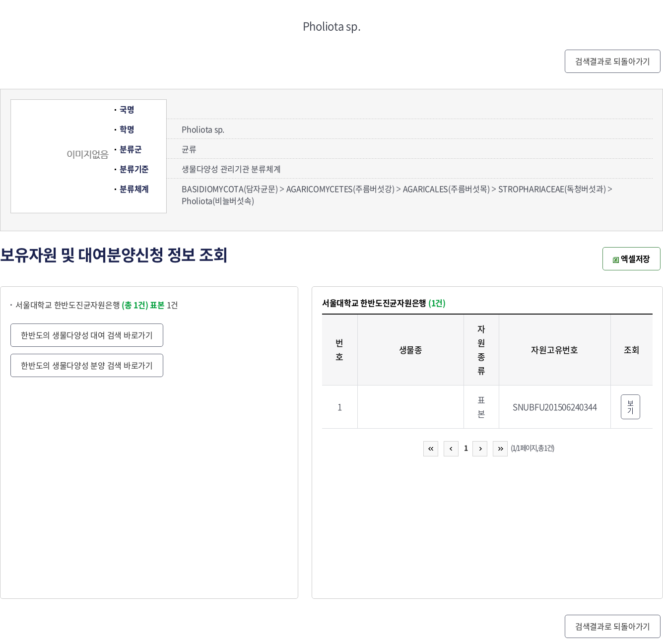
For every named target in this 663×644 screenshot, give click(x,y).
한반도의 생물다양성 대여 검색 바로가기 (87, 335)
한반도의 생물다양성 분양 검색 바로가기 (87, 365)
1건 (164, 305)
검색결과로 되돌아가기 (613, 61)
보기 (630, 407)
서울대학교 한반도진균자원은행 (82, 305)
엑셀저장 (631, 258)
